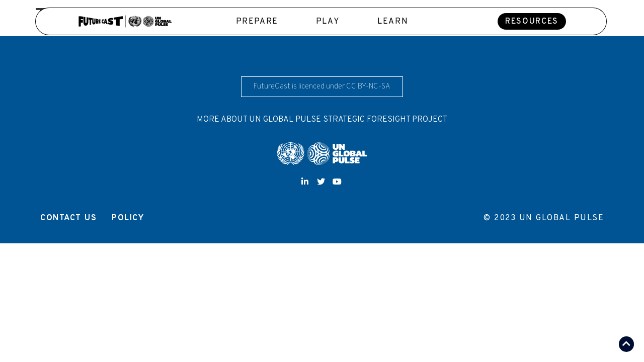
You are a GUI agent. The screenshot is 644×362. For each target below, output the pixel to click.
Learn (393, 22)
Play (328, 22)
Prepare (257, 22)
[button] (532, 21)
